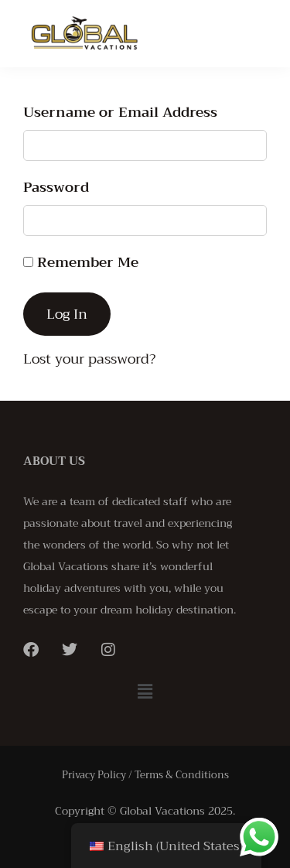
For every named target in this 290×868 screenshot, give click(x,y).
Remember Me (81, 262)
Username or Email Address (120, 112)
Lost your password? (89, 359)
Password (56, 187)
